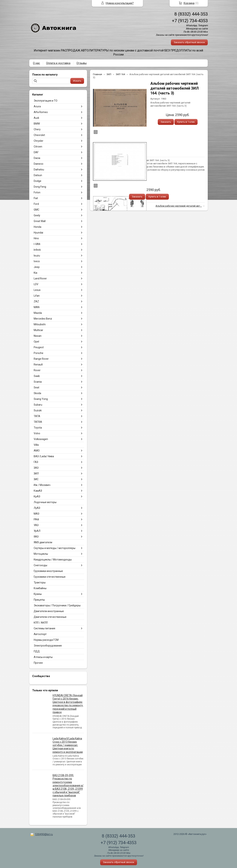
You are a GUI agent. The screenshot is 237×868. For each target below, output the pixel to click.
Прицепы (39, 600)
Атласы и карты (43, 657)
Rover (37, 370)
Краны (38, 594)
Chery (37, 129)
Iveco (37, 261)
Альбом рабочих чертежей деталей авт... (179, 206)
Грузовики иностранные (48, 571)
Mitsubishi (40, 324)
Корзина (189, 3)
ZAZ (36, 301)
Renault (38, 365)
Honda (37, 227)
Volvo (37, 433)
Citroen (38, 147)
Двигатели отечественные (50, 617)
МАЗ (36, 514)
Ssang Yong (41, 399)
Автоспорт (40, 634)
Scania (38, 382)
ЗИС (36, 479)
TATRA (38, 422)
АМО (37, 451)
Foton (37, 192)
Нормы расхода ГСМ (46, 640)
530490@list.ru (44, 834)
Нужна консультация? (120, 3)
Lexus (37, 290)
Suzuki (38, 410)
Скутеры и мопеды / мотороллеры (55, 548)
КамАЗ (38, 491)
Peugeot (39, 347)
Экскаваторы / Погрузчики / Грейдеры (57, 605)
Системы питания (44, 628)
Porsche (39, 353)
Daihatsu (39, 169)
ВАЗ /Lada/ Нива (44, 456)
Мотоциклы (41, 554)
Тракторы (40, 582)
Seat (36, 387)
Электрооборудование (48, 646)
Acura (37, 106)
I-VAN (37, 244)
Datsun (38, 175)
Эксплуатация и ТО (46, 101)
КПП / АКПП (41, 623)
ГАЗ (36, 462)
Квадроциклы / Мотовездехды (53, 560)
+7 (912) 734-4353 (190, 21)
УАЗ (36, 525)
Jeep (37, 267)
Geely (37, 215)
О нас (36, 63)
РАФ (36, 519)
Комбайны (40, 588)
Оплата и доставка (58, 63)
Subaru (38, 405)
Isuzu (37, 256)
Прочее (38, 663)
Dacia (37, 158)
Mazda (38, 313)
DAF (36, 152)
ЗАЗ (36, 468)
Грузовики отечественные (50, 577)
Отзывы (82, 63)
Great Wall (40, 221)
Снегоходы (40, 565)
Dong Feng (40, 187)
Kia (35, 273)
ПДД (37, 651)
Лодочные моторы (45, 502)
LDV (36, 284)
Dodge (37, 181)
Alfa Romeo (41, 112)
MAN (37, 307)
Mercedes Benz (43, 319)
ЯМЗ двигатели (43, 542)
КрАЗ (37, 496)
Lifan (37, 296)
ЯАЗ (36, 537)
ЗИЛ (36, 474)
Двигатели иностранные (49, 611)
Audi (36, 118)
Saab (37, 376)
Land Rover (40, 278)
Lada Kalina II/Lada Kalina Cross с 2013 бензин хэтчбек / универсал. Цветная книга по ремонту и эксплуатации (68, 745)
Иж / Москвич (42, 485)
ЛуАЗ (37, 508)
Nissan (38, 336)
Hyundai (38, 233)
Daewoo (39, 164)
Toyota (38, 428)
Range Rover (41, 359)
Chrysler (39, 141)
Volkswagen (41, 439)
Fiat (36, 198)
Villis (36, 445)
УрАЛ (37, 531)
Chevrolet (39, 135)
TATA (37, 416)
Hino (36, 238)
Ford (36, 204)
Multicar (38, 330)
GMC (36, 210)
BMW (37, 124)
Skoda (37, 393)
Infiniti (37, 250)
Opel (36, 342)
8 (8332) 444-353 (191, 14)
